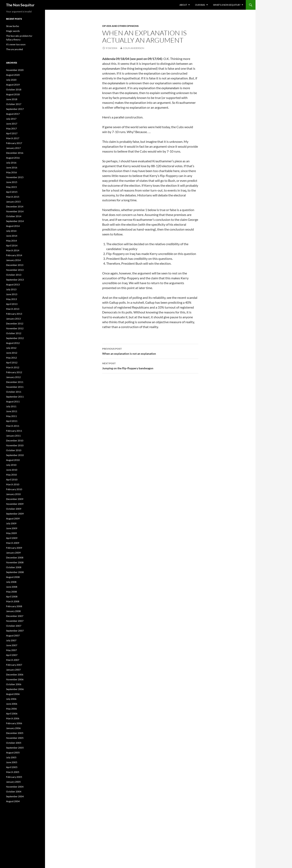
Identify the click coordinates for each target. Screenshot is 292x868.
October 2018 (14, 89)
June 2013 (12, 294)
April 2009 (12, 538)
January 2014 (13, 260)
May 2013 (11, 299)
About (183, 5)
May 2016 (11, 172)
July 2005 (11, 757)
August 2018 (13, 94)
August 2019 (13, 85)
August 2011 (13, 401)
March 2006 (13, 718)
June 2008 (12, 587)
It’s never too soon (16, 44)
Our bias (200, 5)
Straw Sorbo (13, 26)
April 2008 (12, 597)
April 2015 (12, 192)
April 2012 (12, 362)
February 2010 (14, 489)
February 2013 (14, 314)
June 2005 (12, 762)
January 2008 (13, 611)
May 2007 (11, 650)
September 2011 (15, 397)
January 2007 (13, 670)
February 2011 (14, 431)
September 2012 (15, 338)
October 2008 (14, 567)
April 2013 (12, 304)
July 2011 (11, 406)
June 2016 (12, 167)
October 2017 (14, 104)
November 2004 (15, 787)
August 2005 (13, 753)
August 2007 (13, 636)
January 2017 (13, 148)
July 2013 (11, 289)
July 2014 (11, 231)
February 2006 (14, 723)
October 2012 (14, 333)
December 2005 (15, 733)
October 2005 (14, 743)
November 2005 (15, 738)
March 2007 (13, 660)
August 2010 (13, 460)
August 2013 (13, 284)
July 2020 (11, 80)
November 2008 (15, 562)
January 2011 (13, 436)
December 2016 (15, 153)
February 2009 (14, 548)
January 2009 (13, 553)
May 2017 (11, 128)
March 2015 (13, 197)
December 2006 (15, 675)
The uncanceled (14, 49)
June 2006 (12, 704)
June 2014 (12, 236)
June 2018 (12, 99)
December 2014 (15, 206)
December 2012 (15, 323)
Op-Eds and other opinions (120, 26)
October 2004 (14, 792)
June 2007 (12, 645)
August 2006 (13, 694)
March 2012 (13, 367)
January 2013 (13, 319)
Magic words (13, 31)
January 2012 (13, 377)
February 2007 (14, 665)
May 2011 (11, 416)
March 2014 (13, 250)
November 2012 (15, 328)
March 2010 (13, 484)
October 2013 (14, 275)
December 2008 (15, 558)
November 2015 (15, 177)
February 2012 (14, 372)
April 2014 (12, 245)
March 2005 (13, 772)
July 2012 (11, 348)
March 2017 (13, 138)
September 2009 (15, 514)
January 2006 (13, 728)
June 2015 (12, 182)
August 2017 (13, 114)
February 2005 (14, 777)
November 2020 (15, 70)
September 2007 (15, 631)
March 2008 (13, 601)
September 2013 (15, 280)
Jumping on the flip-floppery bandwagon (150, 365)
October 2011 (14, 392)
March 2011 (13, 426)
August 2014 (13, 226)
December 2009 (15, 499)
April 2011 (12, 421)
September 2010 (15, 455)
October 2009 (14, 509)
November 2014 (15, 211)
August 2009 (13, 519)
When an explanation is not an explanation (150, 351)
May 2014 (11, 241)
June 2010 (12, 470)
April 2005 (12, 767)
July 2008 (11, 582)
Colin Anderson (134, 48)
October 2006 (14, 684)
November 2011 (15, 387)
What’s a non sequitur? (227, 5)
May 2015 (11, 187)
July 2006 (11, 699)
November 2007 (15, 621)
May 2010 (11, 475)
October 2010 (14, 450)
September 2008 (15, 572)
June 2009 (12, 528)
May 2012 (11, 358)
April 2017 (12, 133)
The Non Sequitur (20, 5)
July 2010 (11, 465)
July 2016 (11, 163)
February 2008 (14, 606)
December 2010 (15, 441)
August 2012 (13, 343)
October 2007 (14, 626)
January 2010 (13, 494)
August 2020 (13, 75)
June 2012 (12, 353)
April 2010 (12, 480)
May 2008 (11, 592)
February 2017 (14, 143)
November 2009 (15, 504)
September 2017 (15, 109)
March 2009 (13, 543)
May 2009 (11, 533)
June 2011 (12, 411)
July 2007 (11, 640)
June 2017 (12, 124)
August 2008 (13, 577)
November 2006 (15, 679)
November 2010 (15, 445)
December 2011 (15, 382)
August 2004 (13, 801)
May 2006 (11, 709)
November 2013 (15, 270)
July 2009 (11, 523)
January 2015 (13, 202)
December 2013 (15, 265)
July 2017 (11, 119)
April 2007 (12, 655)
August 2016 (13, 158)
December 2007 (15, 616)
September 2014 (15, 221)
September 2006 (15, 689)
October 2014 (14, 216)
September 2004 (15, 796)
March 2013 (13, 309)
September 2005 (15, 748)
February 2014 (14, 255)
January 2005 (13, 782)
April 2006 (12, 714)
